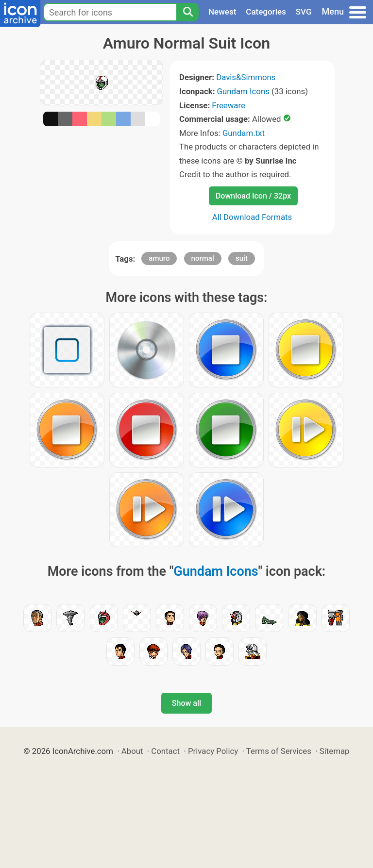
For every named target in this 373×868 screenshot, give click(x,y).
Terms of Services (279, 751)
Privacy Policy (213, 751)
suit (242, 258)
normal (203, 258)
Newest (222, 12)
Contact (165, 751)
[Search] (187, 12)
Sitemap (335, 751)
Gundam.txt (244, 133)
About (132, 751)
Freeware (229, 105)
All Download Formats (252, 217)
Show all (186, 703)
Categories (266, 12)
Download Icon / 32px (253, 196)
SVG (304, 12)
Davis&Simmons (246, 77)
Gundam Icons (243, 91)
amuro (159, 258)
